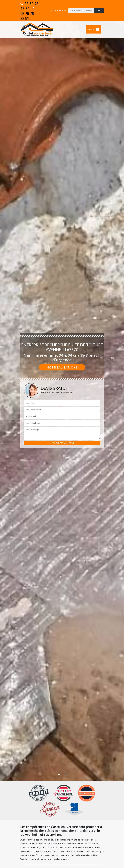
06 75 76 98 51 (27, 14)
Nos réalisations (62, 367)
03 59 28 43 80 (29, 6)
